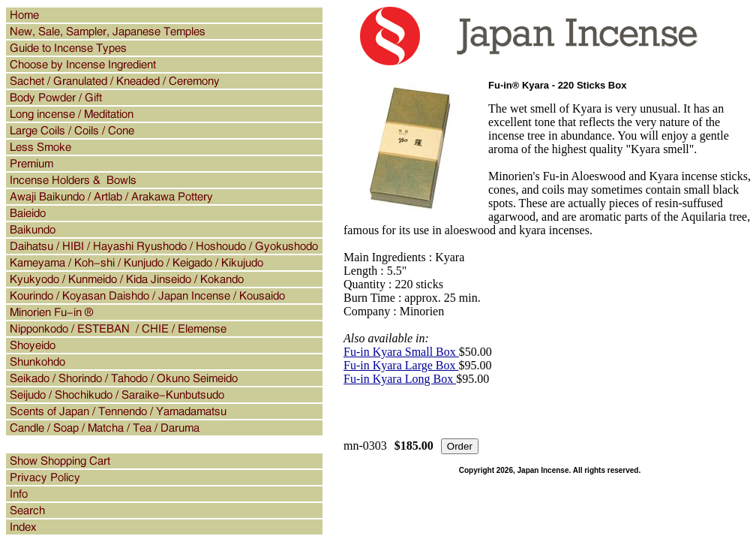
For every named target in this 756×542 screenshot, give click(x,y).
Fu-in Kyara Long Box (400, 379)
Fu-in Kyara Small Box (401, 352)
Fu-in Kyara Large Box (401, 365)
